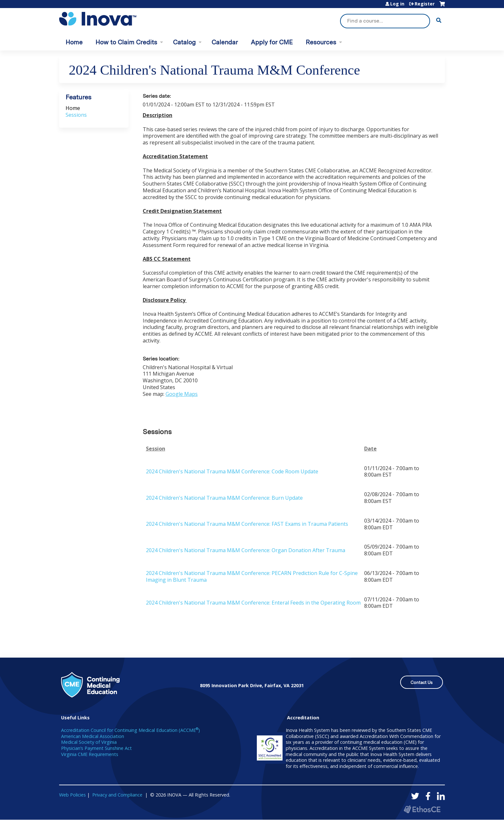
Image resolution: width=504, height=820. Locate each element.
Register (425, 4)
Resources (321, 42)
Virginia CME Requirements (90, 754)
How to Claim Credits (126, 42)
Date (370, 449)
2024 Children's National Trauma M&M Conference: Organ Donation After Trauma (246, 550)
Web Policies (72, 795)
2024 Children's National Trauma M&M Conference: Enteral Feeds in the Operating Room (253, 603)
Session (156, 449)
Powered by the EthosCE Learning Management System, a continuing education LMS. (422, 809)
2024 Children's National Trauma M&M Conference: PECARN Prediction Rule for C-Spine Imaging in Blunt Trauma (252, 576)
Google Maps (182, 394)
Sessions (76, 115)
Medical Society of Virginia (89, 742)
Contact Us (422, 683)
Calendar (225, 42)
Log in (397, 4)
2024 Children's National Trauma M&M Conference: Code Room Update (232, 471)
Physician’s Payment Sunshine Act (96, 748)
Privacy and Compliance (117, 795)
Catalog (184, 42)
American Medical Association (93, 736)
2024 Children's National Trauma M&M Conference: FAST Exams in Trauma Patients (247, 524)
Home (74, 42)
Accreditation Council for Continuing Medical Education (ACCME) (130, 730)
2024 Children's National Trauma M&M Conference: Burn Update (224, 498)
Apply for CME (272, 42)
